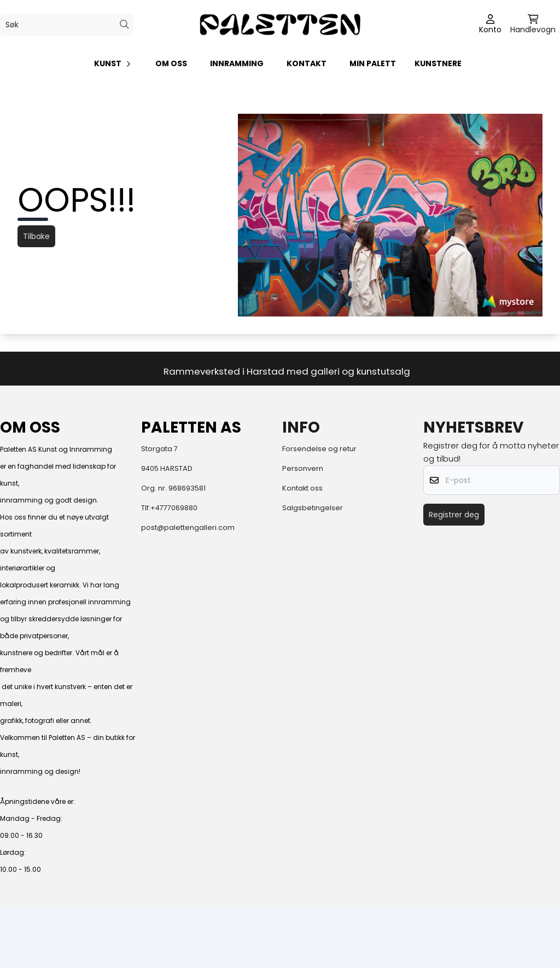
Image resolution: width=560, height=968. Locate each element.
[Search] (124, 24)
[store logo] (280, 24)
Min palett (373, 63)
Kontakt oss (302, 488)
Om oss (171, 63)
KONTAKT (307, 63)
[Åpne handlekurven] (533, 25)
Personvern (303, 468)
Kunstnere (438, 63)
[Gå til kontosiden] (490, 25)
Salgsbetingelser (313, 508)
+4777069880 (174, 508)
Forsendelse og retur (319, 449)
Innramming (237, 63)
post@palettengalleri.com (188, 527)
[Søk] (67, 25)
